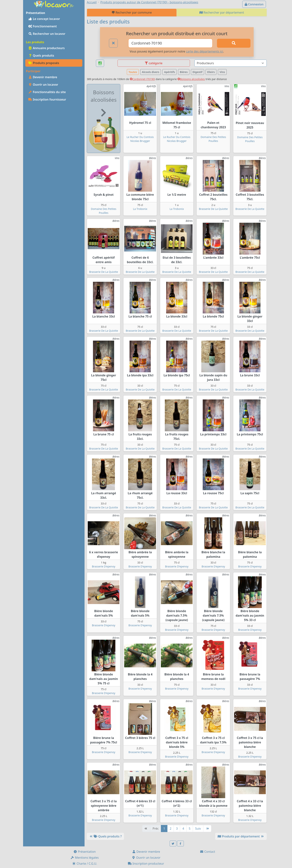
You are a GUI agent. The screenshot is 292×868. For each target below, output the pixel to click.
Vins (222, 72)
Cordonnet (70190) (142, 79)
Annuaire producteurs (46, 48)
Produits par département (241, 836)
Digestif (197, 72)
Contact (207, 852)
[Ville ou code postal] (170, 43)
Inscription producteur (146, 864)
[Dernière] (207, 829)
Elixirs (211, 72)
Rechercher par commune (132, 12)
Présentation (85, 852)
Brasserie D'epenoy (104, 566)
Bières (184, 72)
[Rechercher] (234, 43)
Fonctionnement (43, 26)
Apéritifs (169, 72)
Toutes (133, 72)
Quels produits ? (105, 836)
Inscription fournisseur (47, 99)
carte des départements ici (204, 51)
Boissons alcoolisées (191, 79)
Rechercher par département (222, 12)
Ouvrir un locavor (43, 85)
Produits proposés (44, 63)
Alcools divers (151, 72)
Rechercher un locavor (47, 34)
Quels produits (41, 55)
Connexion (254, 4)
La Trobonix (140, 209)
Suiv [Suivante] (198, 829)
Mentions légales (85, 858)
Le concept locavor (44, 19)
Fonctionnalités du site (47, 92)
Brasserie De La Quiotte (213, 209)
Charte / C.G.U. (85, 864)
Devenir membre (43, 77)
